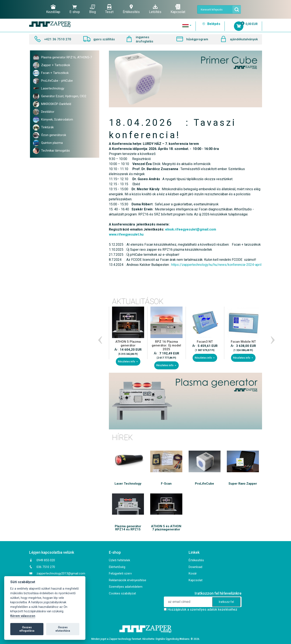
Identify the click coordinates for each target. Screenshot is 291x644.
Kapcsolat (178, 9)
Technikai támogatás (51, 151)
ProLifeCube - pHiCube (53, 81)
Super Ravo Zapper (243, 484)
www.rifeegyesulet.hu (126, 234)
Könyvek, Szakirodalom (53, 120)
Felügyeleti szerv (120, 573)
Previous (99, 338)
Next (272, 338)
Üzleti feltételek (119, 560)
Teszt (109, 9)
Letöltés (155, 9)
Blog (93, 9)
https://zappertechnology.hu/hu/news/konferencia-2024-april (216, 265)
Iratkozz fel (226, 602)
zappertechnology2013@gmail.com (61, 573)
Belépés (211, 24)
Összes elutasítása (63, 629)
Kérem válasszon (23, 616)
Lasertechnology (49, 88)
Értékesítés (131, 9)
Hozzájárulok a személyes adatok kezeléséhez (202, 609)
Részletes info (128, 362)
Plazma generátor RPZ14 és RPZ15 (128, 528)
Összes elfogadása (27, 629)
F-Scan (166, 484)
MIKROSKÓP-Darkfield (52, 104)
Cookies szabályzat (122, 593)
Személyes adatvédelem (126, 587)
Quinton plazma (48, 143)
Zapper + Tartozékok (52, 65)
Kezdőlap (53, 9)
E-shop (75, 9)
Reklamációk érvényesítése (128, 580)
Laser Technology (128, 484)
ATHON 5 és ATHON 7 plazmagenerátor (166, 528)
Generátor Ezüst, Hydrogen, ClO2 (60, 96)
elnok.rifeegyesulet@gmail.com (191, 229)
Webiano (184, 639)
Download (195, 567)
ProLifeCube (204, 484)
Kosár (193, 573)
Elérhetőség (117, 567)
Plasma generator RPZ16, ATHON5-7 (62, 58)
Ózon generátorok (50, 135)
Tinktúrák (43, 127)
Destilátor (44, 112)
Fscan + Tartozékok (51, 73)
